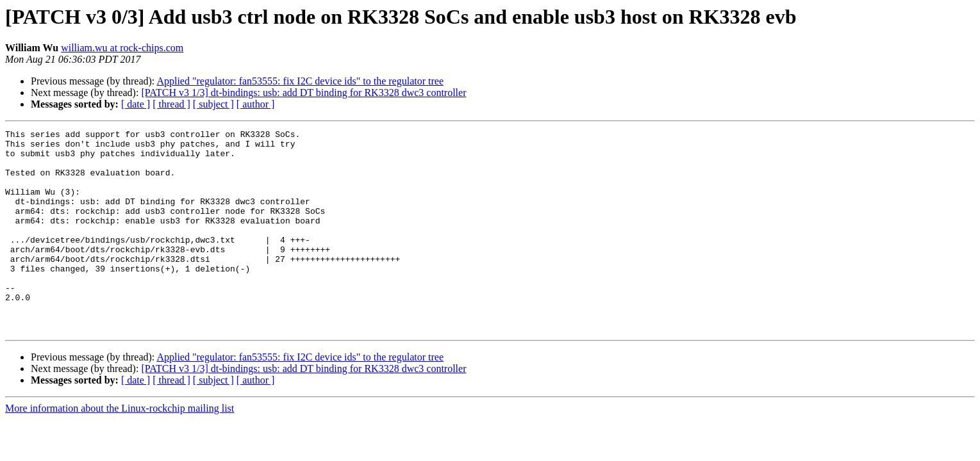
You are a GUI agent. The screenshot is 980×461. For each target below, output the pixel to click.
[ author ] (256, 104)
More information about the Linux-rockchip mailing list (120, 449)
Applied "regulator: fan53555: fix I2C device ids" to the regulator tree (300, 81)
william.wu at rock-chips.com (122, 48)
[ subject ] (213, 104)
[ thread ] (171, 104)
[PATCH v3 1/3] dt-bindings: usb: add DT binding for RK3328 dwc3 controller (303, 93)
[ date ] (136, 104)
